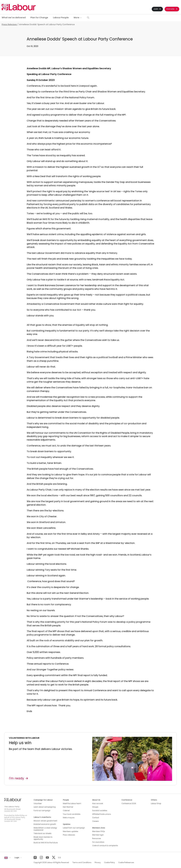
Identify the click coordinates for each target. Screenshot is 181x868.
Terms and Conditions (82, 863)
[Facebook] (35, 858)
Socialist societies (100, 811)
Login (17, 858)
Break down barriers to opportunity (43, 838)
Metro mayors (69, 818)
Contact (96, 818)
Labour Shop (156, 804)
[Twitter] (54, 858)
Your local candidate (72, 814)
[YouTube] (47, 858)
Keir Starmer (68, 807)
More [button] (76, 18)
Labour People (61, 18)
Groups (95, 807)
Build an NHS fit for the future (46, 843)
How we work (98, 804)
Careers (96, 821)
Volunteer (38, 804)
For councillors (98, 842)
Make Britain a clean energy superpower (45, 829)
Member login (98, 835)
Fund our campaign (42, 811)
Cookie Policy (110, 863)
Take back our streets (43, 833)
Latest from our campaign (74, 828)
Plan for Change (39, 18)
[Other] (60, 858)
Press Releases (9, 24)
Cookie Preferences (126, 863)
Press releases (69, 835)
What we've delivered (14, 18)
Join (156, 9)
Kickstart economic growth (45, 824)
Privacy (98, 863)
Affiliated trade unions (102, 814)
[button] (88, 18)
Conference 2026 (129, 804)
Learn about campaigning (45, 807)
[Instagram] (41, 858)
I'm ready (16, 778)
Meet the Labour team (72, 804)
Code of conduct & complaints (105, 846)
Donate (171, 9)
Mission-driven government (45, 821)
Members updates (71, 831)
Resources (97, 839)
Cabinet (66, 811)
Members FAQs (99, 831)
